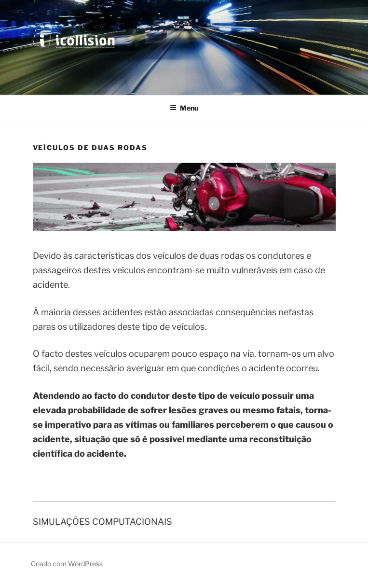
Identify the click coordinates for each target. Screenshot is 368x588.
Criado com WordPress (67, 564)
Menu (184, 108)
